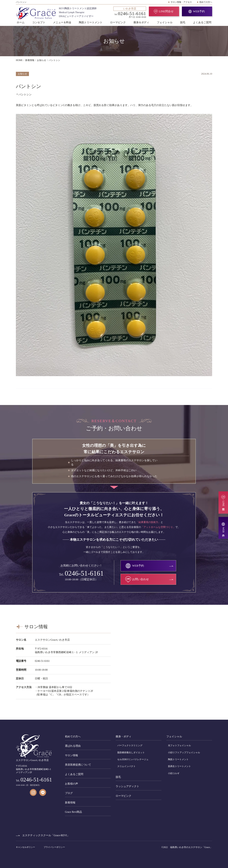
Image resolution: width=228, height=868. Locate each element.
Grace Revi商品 (73, 812)
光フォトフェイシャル (179, 745)
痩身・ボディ (123, 736)
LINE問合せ (166, 11)
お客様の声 (71, 784)
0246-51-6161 (84, 573)
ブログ (69, 793)
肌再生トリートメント (179, 766)
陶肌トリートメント (91, 22)
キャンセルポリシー (26, 847)
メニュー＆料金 (62, 22)
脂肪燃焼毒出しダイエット (131, 753)
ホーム (21, 22)
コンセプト (39, 22)
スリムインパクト (126, 766)
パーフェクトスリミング (130, 745)
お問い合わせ (140, 579)
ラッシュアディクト (127, 786)
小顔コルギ (174, 773)
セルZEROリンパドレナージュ (133, 759)
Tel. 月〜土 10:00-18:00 (130, 12)
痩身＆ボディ (141, 22)
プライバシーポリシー (54, 847)
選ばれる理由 (73, 746)
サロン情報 (71, 755)
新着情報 (70, 803)
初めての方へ (206, 2)
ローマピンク (118, 22)
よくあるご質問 (202, 22)
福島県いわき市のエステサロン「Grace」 (191, 847)
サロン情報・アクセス (181, 2)
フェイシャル (165, 22)
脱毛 (183, 22)
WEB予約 (199, 11)
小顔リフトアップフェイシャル (184, 753)
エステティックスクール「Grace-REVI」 (46, 835)
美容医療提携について (78, 765)
